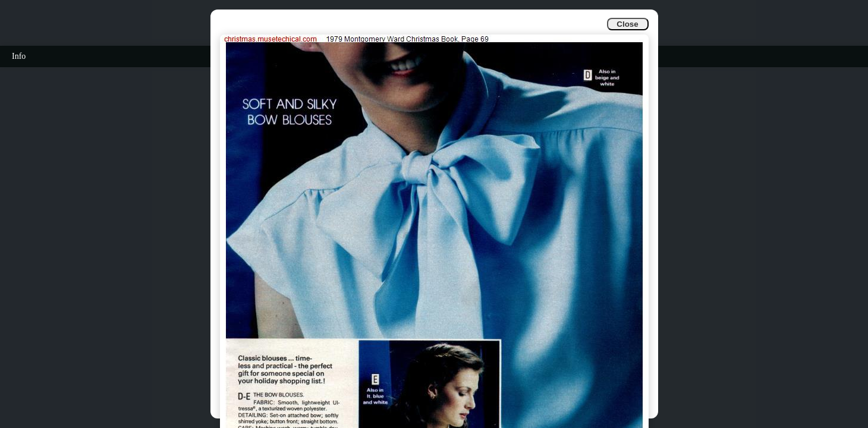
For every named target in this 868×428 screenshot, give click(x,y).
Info (19, 56)
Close (627, 24)
